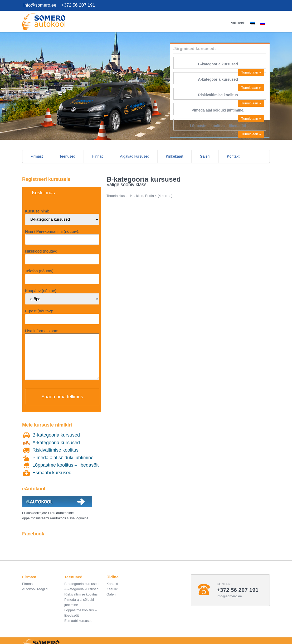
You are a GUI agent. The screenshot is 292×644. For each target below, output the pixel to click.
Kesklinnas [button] (43, 193)
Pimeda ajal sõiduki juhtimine (63, 466)
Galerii (205, 156)
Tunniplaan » (251, 72)
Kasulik (112, 597)
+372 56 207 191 (78, 5)
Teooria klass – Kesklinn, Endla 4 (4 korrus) (139, 196)
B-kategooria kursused (218, 64)
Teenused (67, 156)
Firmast (37, 156)
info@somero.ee (40, 5)
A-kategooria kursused (218, 79)
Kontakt (233, 156)
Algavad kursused (135, 156)
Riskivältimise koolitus (218, 95)
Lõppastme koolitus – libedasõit (218, 126)
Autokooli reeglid (35, 597)
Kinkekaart (174, 156)
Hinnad (98, 156)
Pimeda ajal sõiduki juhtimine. (218, 110)
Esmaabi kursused (52, 481)
